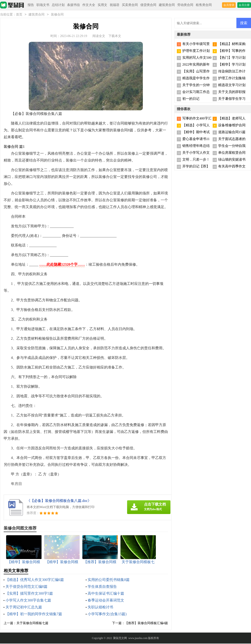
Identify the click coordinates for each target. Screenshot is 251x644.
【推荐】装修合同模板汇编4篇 (146, 624)
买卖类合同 (130, 5)
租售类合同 (204, 5)
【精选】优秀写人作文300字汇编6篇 (35, 580)
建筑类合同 (167, 5)
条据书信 (73, 5)
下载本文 (115, 36)
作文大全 (89, 5)
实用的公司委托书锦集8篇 (109, 580)
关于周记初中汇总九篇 (24, 608)
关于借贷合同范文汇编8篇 (26, 587)
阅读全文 (99, 36)
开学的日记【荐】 (196, 167)
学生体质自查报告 (102, 587)
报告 (31, 5)
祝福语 (115, 5)
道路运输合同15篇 (232, 133)
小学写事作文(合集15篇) (107, 614)
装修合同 (57, 15)
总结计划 (58, 5)
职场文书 (43, 5)
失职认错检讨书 (100, 608)
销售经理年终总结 (196, 146)
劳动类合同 (185, 5)
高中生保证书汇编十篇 (106, 594)
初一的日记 (191, 99)
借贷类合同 (148, 5)
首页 (19, 15)
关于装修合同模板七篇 (32, 624)
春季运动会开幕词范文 (106, 601)
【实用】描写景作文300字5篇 (29, 594)
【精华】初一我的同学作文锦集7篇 (34, 614)
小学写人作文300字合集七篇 (28, 601)
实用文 (102, 5)
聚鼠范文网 (120, 639)
